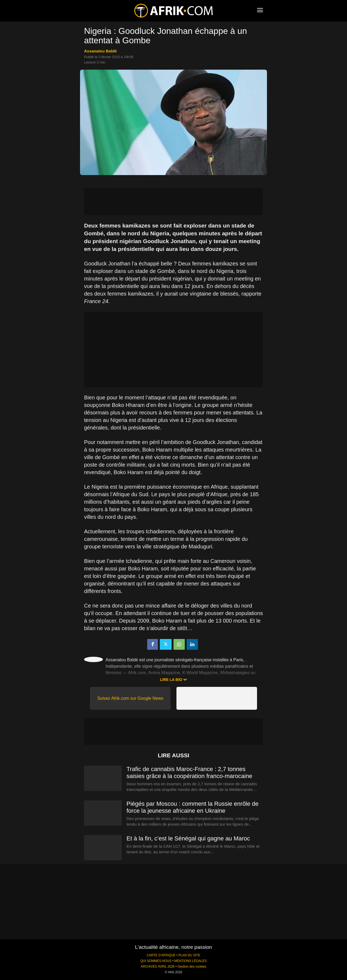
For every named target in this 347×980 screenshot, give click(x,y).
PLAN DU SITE (189, 955)
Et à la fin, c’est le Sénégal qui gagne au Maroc (188, 838)
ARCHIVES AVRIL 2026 (158, 967)
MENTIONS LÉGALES (190, 961)
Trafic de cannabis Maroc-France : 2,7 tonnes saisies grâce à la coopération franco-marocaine (189, 773)
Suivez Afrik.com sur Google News (130, 698)
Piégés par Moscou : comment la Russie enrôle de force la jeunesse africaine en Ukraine (193, 807)
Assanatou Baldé (100, 51)
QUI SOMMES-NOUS (156, 961)
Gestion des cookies (192, 967)
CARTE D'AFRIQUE (161, 955)
